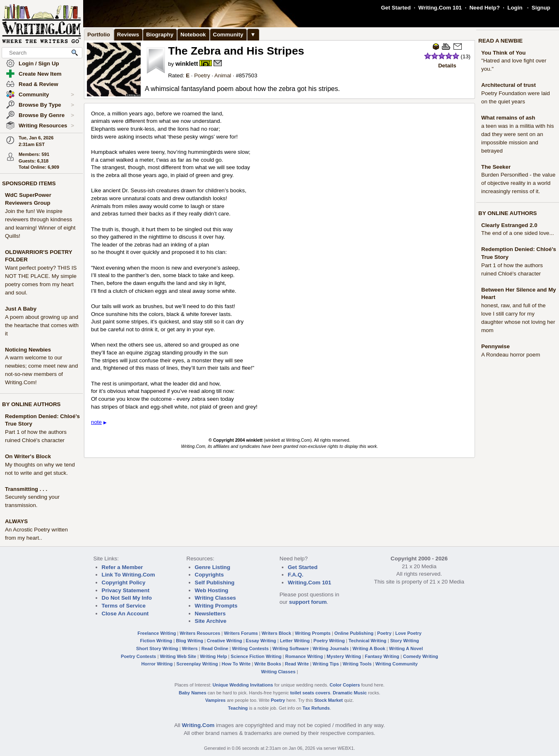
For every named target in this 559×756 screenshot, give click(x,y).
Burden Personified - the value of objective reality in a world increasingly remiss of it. (518, 183)
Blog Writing (190, 641)
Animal (223, 75)
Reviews (128, 35)
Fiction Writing (156, 641)
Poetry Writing (329, 641)
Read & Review (38, 84)
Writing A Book (369, 648)
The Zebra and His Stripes (236, 51)
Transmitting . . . (26, 489)
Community (46, 95)
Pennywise (495, 346)
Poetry (202, 75)
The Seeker (496, 167)
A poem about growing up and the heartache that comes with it (42, 325)
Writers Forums (241, 633)
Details (447, 66)
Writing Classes (216, 598)
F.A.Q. (296, 575)
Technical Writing (367, 641)
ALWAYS (16, 521)
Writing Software (290, 648)
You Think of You (503, 53)
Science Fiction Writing (256, 656)
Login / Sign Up (39, 63)
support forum (308, 602)
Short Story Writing (157, 648)
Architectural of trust (509, 85)
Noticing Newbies (28, 350)
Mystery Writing (344, 656)
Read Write (297, 664)
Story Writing (405, 641)
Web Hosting (212, 590)
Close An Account (125, 614)
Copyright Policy (124, 583)
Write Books (268, 664)
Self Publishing (215, 583)
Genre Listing (213, 567)
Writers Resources (200, 633)
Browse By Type (46, 105)
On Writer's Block (28, 456)
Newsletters (210, 614)
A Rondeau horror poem (511, 355)
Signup (541, 8)
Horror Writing (157, 664)
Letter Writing (295, 641)
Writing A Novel (406, 648)
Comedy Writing (421, 656)
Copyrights (209, 575)
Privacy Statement (126, 590)
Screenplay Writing (197, 664)
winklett (187, 64)
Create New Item (40, 74)
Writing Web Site (178, 656)
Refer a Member (122, 567)
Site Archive (211, 621)
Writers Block (276, 633)
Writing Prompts (216, 606)
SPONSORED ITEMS (29, 183)
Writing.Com (198, 725)
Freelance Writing (157, 633)
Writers (190, 648)
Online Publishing (354, 633)
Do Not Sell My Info (127, 598)
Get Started (396, 8)
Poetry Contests (138, 656)
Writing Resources (46, 126)
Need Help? (484, 8)
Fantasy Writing (382, 656)
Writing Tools (357, 664)
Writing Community (396, 664)
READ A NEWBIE (500, 41)
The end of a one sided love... (518, 233)
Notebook (193, 35)
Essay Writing (261, 641)
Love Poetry (408, 633)
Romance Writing (304, 656)
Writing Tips (326, 664)
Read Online (215, 648)
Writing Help (213, 656)
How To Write (236, 664)
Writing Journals (331, 648)
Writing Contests (251, 648)
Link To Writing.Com (128, 575)
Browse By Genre (46, 115)
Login (515, 8)
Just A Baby (21, 309)
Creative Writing (224, 641)
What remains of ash (508, 118)
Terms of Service (124, 606)
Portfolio (99, 35)
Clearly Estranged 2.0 (509, 225)
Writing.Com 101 (440, 8)
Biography (160, 35)
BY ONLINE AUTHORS (31, 404)
